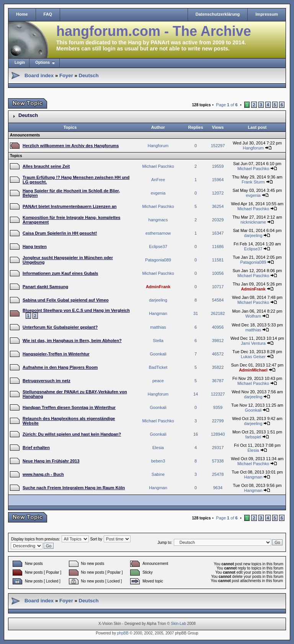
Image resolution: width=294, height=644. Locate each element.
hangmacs (158, 220)
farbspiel (253, 437)
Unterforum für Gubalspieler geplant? (60, 327)
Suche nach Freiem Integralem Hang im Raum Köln (74, 488)
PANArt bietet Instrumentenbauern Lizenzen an (70, 206)
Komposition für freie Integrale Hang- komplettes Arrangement (71, 220)
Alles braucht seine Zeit (46, 166)
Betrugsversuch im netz (47, 381)
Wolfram (253, 316)
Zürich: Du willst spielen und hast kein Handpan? (72, 434)
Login (20, 62)
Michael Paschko (158, 166)
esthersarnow (158, 233)
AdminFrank (158, 287)
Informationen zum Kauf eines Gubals (60, 273)
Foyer (66, 75)
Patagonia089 (158, 260)
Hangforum (158, 146)
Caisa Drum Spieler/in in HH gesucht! (60, 233)
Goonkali (158, 354)
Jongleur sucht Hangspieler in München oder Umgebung (68, 260)
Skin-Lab (179, 624)
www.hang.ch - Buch (43, 474)
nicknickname (253, 222)
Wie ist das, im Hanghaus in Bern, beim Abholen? (72, 341)
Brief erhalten (36, 448)
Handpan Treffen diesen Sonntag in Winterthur (69, 407)
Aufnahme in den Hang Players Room (60, 367)
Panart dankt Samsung (45, 287)
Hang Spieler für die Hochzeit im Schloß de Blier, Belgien (71, 193)
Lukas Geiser (253, 357)
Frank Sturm (253, 182)
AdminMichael (253, 370)
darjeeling (253, 235)
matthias (158, 327)
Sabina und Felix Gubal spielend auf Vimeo (66, 300)
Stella (158, 341)
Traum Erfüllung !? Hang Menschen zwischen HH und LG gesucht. (76, 180)
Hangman (158, 313)
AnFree (158, 180)
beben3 (158, 461)
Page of (227, 105)
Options (42, 62)
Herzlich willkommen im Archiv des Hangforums (71, 146)
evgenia (158, 193)
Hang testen (35, 247)
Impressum (267, 14)
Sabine (158, 474)
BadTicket (158, 367)
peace (158, 381)
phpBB (123, 633)
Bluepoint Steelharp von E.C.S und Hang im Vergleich (76, 310)
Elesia (158, 448)
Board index (39, 75)
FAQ (48, 14)
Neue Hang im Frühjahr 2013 (51, 461)
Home (22, 14)
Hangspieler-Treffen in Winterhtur (56, 354)
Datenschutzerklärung (218, 14)
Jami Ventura (253, 343)
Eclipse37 (158, 247)
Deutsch (88, 75)
